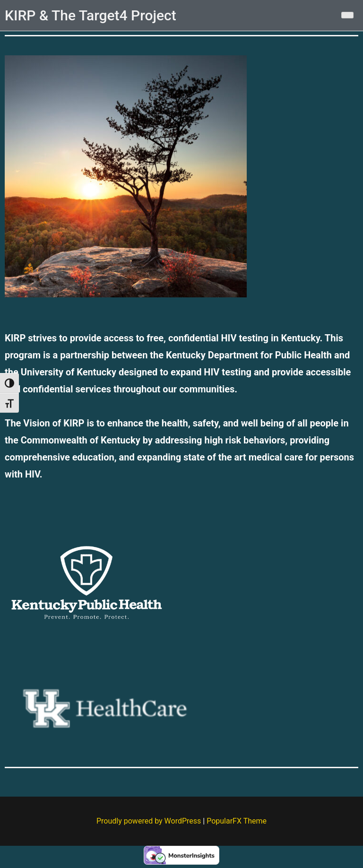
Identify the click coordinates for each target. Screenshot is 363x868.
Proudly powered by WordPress (150, 821)
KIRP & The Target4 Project (91, 15)
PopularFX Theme (237, 821)
